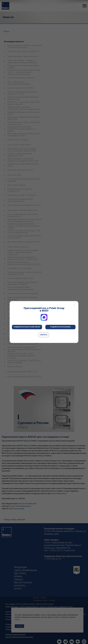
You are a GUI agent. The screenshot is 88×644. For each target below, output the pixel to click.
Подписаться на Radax (60, 327)
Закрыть (44, 335)
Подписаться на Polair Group (27, 327)
